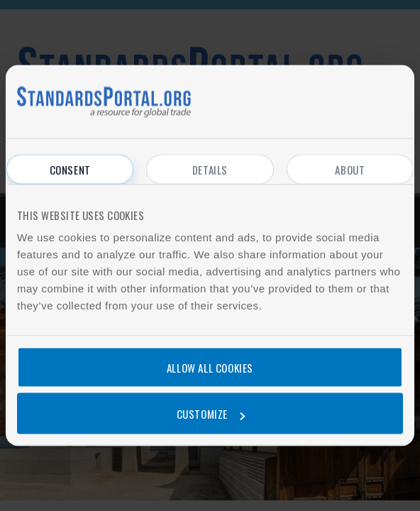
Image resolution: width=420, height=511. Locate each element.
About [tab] (350, 170)
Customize (211, 414)
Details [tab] (210, 170)
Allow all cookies (210, 367)
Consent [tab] (70, 170)
